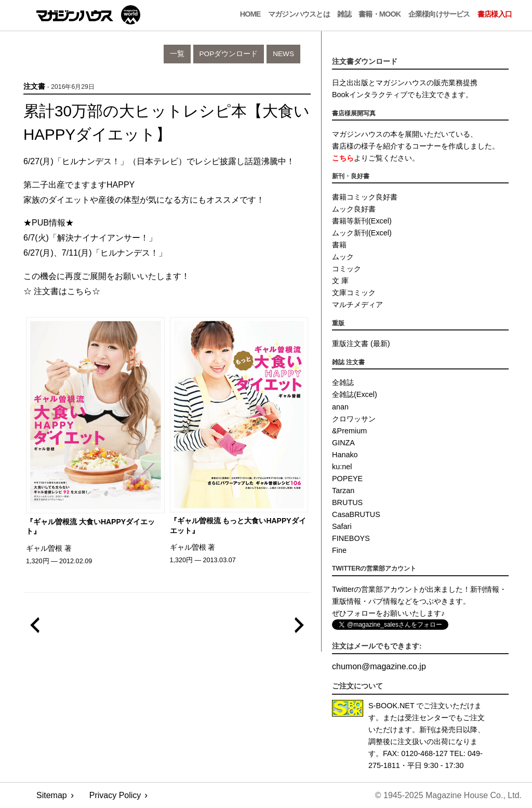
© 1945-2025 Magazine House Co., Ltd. (448, 795)
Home (250, 14)
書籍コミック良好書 (365, 197)
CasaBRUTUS (356, 514)
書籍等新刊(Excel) (362, 221)
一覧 (177, 54)
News (283, 54)
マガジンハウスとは (299, 14)
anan (340, 407)
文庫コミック (354, 293)
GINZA (343, 443)
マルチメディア (357, 304)
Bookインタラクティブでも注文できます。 (402, 95)
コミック (347, 269)
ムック (343, 257)
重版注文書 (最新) (361, 343)
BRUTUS (347, 502)
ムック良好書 (354, 209)
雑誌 (344, 14)
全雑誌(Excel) (355, 394)
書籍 (339, 245)
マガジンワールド (88, 15)
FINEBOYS (351, 538)
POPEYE (347, 479)
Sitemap (52, 795)
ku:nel (342, 467)
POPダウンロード (229, 54)
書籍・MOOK (380, 14)
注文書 (34, 87)
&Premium (349, 431)
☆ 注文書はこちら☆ (62, 291)
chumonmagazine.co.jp (379, 666)
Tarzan (343, 491)
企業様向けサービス (439, 14)
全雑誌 (343, 382)
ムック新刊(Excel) (362, 233)
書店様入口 (495, 14)
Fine (339, 550)
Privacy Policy (115, 795)
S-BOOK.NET (391, 706)
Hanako (345, 455)
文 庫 (340, 281)
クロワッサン (354, 419)
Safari (342, 526)
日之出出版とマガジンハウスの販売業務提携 (405, 83)
